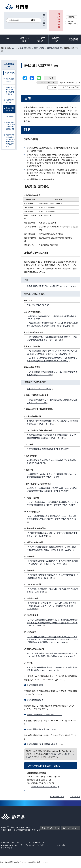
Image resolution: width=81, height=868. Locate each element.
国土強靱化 (10, 116)
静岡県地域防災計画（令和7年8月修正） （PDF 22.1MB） (52, 286)
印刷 (54, 87)
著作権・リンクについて (12, 843)
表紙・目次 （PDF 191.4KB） (40, 389)
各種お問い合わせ (49, 828)
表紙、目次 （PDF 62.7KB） (39, 305)
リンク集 (62, 845)
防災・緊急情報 (59, 21)
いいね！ (52, 78)
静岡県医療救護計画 (35, 700)
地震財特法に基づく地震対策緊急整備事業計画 (10, 126)
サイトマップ (8, 848)
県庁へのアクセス (70, 828)
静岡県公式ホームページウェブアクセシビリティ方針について (26, 845)
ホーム (8, 38)
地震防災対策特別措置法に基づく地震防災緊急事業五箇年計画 (10, 141)
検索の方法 (44, 20)
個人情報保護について (38, 843)
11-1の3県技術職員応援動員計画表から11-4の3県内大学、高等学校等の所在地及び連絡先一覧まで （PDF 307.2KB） (52, 519)
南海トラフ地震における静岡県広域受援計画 (10, 91)
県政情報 (73, 39)
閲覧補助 (72, 17)
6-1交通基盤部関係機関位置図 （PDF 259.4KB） (49, 449)
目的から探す (24, 39)
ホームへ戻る (75, 797)
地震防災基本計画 (10, 101)
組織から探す (57, 39)
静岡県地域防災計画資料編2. (45, 744)
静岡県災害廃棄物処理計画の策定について (44, 715)
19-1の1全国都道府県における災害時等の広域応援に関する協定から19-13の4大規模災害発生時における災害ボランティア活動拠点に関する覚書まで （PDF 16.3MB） (52, 639)
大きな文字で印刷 (71, 87)
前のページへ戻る (57, 797)
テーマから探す (40, 39)
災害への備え (39, 48)
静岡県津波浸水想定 (35, 685)
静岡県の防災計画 (55, 48)
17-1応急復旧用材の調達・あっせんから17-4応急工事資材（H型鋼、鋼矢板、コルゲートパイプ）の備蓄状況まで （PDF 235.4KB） (51, 606)
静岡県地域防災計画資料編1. (44, 729)
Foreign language (72, 23)
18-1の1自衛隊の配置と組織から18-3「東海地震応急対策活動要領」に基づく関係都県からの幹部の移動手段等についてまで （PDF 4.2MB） (52, 623)
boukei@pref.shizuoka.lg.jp (45, 787)
